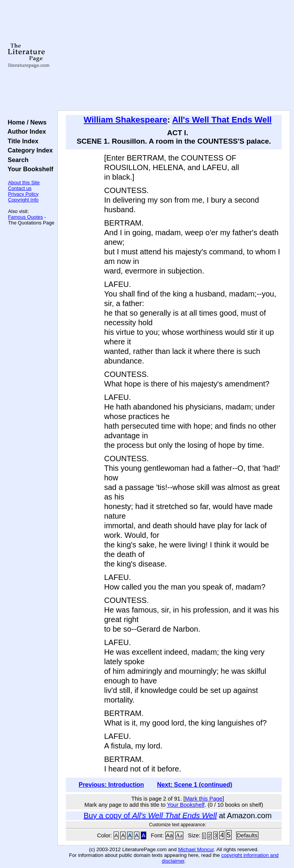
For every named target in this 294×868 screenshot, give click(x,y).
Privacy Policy (23, 194)
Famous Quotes (25, 217)
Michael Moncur (196, 849)
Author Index (25, 131)
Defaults (247, 835)
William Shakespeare (125, 120)
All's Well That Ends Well (222, 120)
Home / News (25, 122)
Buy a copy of (150, 816)
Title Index (21, 141)
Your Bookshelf (29, 169)
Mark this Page (204, 799)
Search (16, 160)
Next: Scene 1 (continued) (194, 785)
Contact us (20, 188)
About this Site (24, 183)
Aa (170, 835)
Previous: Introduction (111, 785)
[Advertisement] (174, 56)
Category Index (29, 150)
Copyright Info (23, 200)
